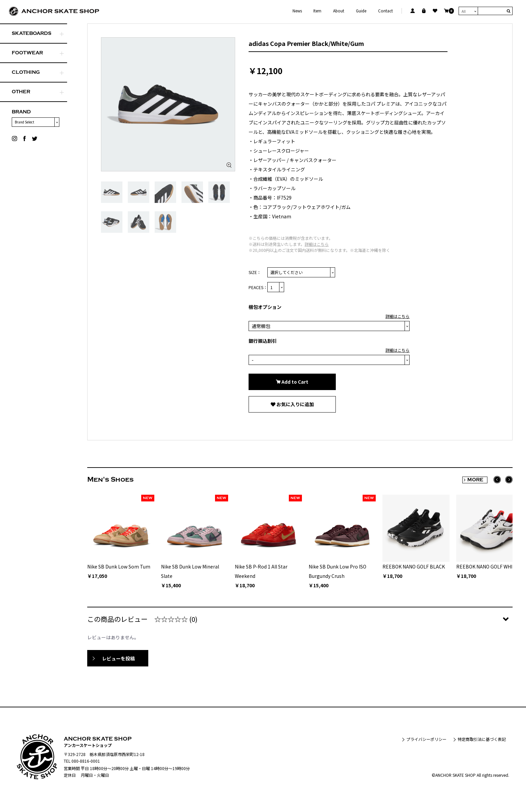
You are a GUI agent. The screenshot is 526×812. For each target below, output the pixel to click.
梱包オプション (265, 307)
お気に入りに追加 (295, 404)
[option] (168, 104)
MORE (475, 480)
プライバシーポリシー (426, 739)
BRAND (21, 112)
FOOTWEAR (27, 53)
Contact (385, 11)
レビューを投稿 (118, 658)
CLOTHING (26, 72)
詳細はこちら (317, 244)
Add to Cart (294, 382)
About (339, 11)
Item (317, 11)
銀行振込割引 (263, 341)
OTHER (21, 92)
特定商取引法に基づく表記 (482, 739)
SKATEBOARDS (32, 33)
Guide (361, 11)
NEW (148, 498)
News (297, 11)
